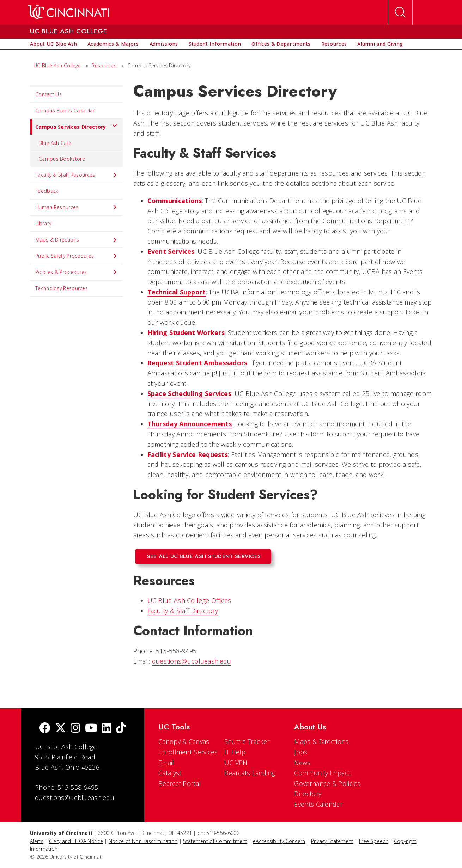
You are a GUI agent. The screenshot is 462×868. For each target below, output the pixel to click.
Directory (308, 794)
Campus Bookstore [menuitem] (62, 159)
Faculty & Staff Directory (183, 611)
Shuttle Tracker (247, 741)
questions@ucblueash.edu (192, 661)
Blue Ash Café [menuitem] (55, 143)
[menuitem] (53, 44)
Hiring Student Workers (186, 332)
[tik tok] (121, 729)
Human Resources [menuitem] (76, 207)
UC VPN (236, 763)
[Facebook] (45, 729)
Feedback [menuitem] (47, 191)
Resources (104, 65)
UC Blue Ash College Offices (189, 600)
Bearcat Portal (180, 783)
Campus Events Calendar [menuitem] (65, 111)
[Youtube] (91, 729)
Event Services (171, 251)
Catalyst (170, 773)
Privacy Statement (332, 841)
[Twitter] (61, 729)
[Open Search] (400, 12)
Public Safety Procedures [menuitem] (76, 256)
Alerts (37, 841)
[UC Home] (69, 12)
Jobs (301, 752)
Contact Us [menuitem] (48, 94)
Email (166, 763)
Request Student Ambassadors (197, 363)
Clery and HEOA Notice (76, 841)
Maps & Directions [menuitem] (76, 240)
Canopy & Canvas (184, 741)
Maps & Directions (321, 741)
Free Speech (374, 841)
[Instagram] (75, 729)
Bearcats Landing (250, 773)
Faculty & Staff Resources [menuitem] (76, 175)
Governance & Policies (327, 783)
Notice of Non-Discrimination (143, 841)
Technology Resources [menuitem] (62, 288)
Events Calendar (318, 804)
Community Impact (322, 773)
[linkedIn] (107, 729)
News (302, 763)
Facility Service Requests (188, 454)
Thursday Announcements (190, 424)
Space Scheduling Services (190, 393)
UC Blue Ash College (57, 65)
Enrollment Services (188, 752)
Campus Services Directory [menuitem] (74, 127)
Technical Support (177, 292)
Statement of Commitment (215, 841)
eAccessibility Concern (279, 841)
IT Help (235, 752)
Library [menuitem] (43, 223)
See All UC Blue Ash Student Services (204, 556)
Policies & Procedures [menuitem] (76, 272)
